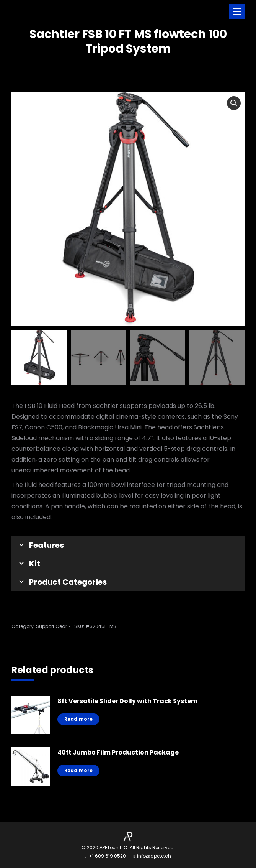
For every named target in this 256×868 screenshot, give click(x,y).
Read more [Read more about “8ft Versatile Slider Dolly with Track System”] (78, 719)
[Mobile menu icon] (237, 12)
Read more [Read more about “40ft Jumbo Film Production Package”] (78, 770)
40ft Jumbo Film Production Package (118, 752)
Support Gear (51, 626)
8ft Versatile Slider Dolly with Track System (127, 701)
